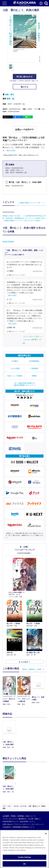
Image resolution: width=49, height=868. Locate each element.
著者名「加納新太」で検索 (32, 669)
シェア (19, 117)
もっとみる (23, 662)
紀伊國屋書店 (34, 361)
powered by (33, 340)
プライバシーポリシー (22, 805)
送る (29, 117)
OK (25, 864)
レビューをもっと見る (31, 336)
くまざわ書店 (15, 368)
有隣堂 (34, 376)
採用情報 (21, 797)
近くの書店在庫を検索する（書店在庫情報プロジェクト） (25, 384)
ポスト (9, 117)
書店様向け (22, 800)
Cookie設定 (7, 808)
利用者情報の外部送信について (24, 808)
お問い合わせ (7, 805)
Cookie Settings (24, 857)
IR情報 (13, 797)
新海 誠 (10, 99)
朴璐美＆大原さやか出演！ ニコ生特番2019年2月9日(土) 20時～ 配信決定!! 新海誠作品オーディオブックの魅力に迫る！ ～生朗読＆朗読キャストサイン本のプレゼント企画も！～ (25, 218)
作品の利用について (27, 803)
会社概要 (6, 797)
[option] (10, 735)
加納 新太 (10, 94)
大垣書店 (15, 361)
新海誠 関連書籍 (8, 242)
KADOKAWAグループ (10, 803)
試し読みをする (25, 77)
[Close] (46, 834)
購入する (25, 87)
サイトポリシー (37, 805)
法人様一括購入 (34, 800)
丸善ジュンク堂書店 (15, 376)
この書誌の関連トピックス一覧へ (29, 203)
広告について (30, 797)
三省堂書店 (34, 368)
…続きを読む (10, 150)
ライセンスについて (10, 800)
